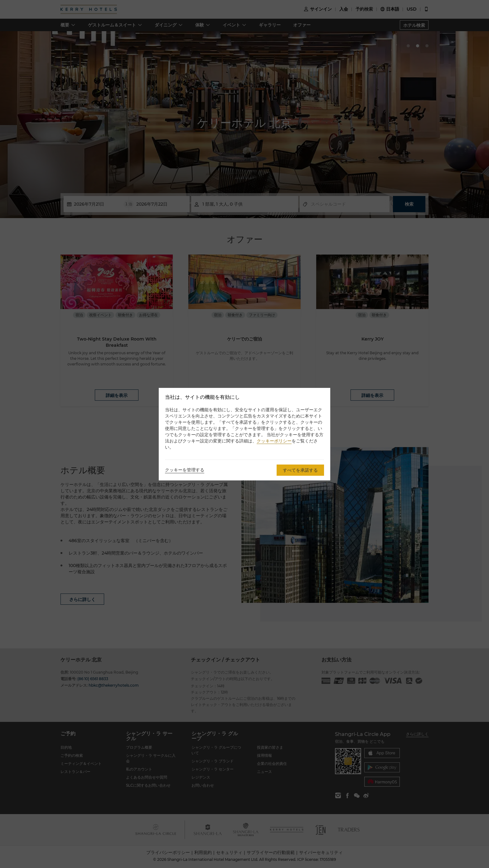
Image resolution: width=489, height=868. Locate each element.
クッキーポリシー (274, 441)
